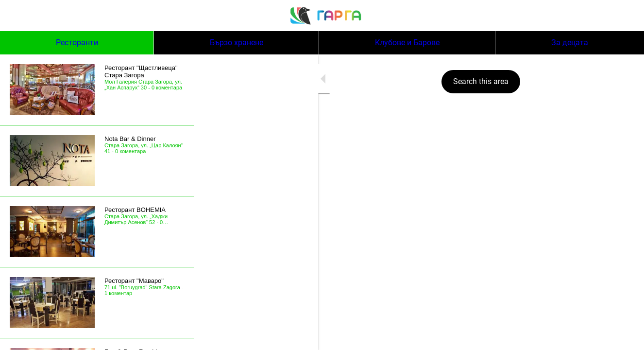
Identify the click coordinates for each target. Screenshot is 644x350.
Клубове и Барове (407, 43)
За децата (570, 43)
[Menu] (16, 16)
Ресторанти (77, 43)
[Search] (619, 16)
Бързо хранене (237, 43)
